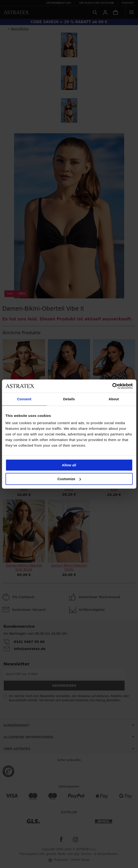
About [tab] (114, 399)
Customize (69, 479)
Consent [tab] (24, 399)
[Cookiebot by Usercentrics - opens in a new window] (112, 386)
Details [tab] (69, 399)
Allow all (69, 465)
